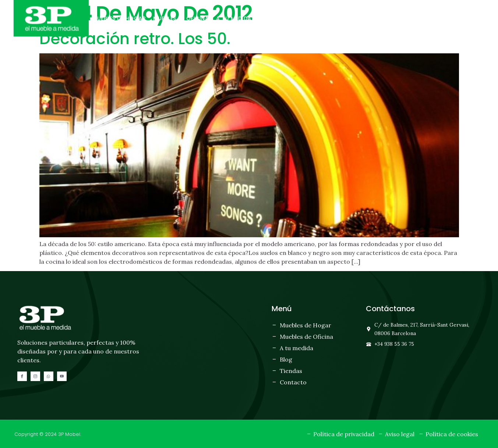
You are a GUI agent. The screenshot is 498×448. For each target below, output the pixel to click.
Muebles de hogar (119, 18)
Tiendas (293, 18)
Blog (266, 18)
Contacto (327, 18)
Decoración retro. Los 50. (135, 39)
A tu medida (234, 18)
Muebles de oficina (181, 18)
